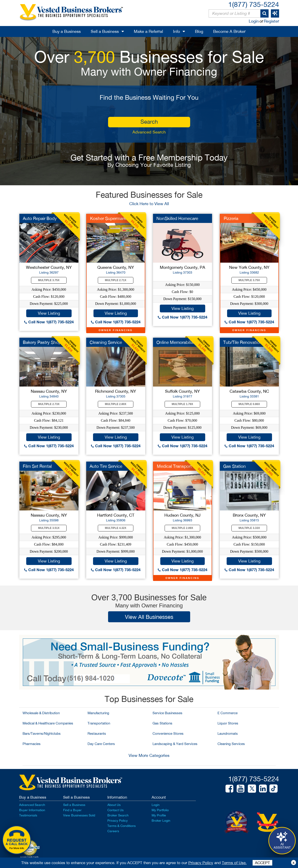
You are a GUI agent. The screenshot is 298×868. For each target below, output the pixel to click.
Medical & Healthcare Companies (48, 723)
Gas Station (235, 466)
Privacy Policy (118, 821)
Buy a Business (67, 31)
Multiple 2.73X (49, 404)
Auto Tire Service (106, 466)
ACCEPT (262, 863)
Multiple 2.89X (182, 528)
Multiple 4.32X (116, 528)
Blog (199, 31)
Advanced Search (149, 132)
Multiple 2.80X (116, 404)
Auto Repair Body (40, 218)
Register (271, 21)
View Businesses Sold (79, 815)
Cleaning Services (231, 744)
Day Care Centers (101, 744)
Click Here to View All (149, 204)
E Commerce (228, 713)
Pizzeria (231, 218)
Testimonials (28, 815)
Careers (113, 831)
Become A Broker (229, 31)
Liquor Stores (228, 723)
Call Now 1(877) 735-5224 (49, 322)
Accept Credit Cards (29, 857)
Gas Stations (162, 723)
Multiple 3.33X (249, 528)
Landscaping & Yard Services (175, 744)
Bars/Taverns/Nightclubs (42, 733)
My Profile (159, 815)
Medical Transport (174, 466)
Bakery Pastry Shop (42, 342)
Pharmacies (32, 744)
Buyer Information (32, 810)
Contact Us (115, 810)
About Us (114, 805)
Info (176, 31)
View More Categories (149, 755)
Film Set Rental (37, 466)
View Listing (49, 313)
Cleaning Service (106, 342)
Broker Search (118, 815)
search (149, 122)
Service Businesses (167, 713)
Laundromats (228, 733)
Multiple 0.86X (249, 404)
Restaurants (97, 733)
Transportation (99, 723)
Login (254, 21)
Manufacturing (98, 713)
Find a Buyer (72, 810)
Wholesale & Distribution (41, 713)
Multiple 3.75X (49, 280)
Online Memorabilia (175, 342)
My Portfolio (160, 810)
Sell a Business (105, 31)
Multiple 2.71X (116, 280)
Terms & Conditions (122, 826)
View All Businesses (149, 617)
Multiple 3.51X (49, 528)
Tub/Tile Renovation (243, 342)
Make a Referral (148, 31)
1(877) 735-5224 (254, 4)
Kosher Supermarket (110, 218)
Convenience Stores (168, 733)
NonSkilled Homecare (177, 218)
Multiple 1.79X (182, 404)
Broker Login (161, 821)
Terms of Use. (234, 863)
